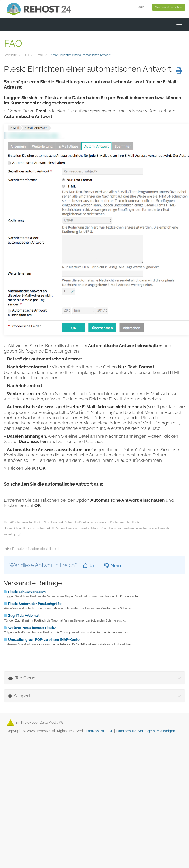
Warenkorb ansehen (169, 7)
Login (140, 7)
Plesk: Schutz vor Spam (25, 592)
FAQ (26, 55)
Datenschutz (126, 731)
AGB (110, 731)
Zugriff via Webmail (22, 615)
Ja (89, 566)
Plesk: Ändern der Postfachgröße (33, 604)
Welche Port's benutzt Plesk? (30, 628)
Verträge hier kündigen (157, 731)
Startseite (10, 55)
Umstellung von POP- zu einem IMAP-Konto (42, 639)
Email (39, 55)
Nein (113, 566)
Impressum (95, 731)
